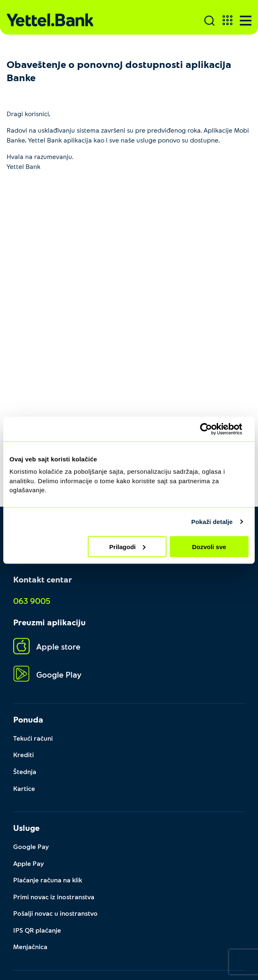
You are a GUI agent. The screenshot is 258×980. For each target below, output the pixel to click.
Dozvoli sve (209, 546)
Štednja (25, 771)
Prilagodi (127, 546)
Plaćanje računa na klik (48, 878)
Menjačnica (30, 944)
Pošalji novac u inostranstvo (55, 911)
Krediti (23, 754)
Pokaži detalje (212, 522)
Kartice (24, 787)
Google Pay (31, 845)
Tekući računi (33, 738)
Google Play (47, 674)
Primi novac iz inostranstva (54, 895)
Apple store (47, 647)
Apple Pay (29, 862)
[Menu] (246, 21)
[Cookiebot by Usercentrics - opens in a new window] (212, 429)
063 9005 (32, 601)
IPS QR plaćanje (37, 927)
